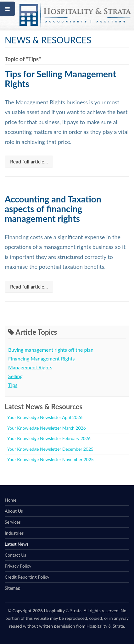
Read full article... (29, 161)
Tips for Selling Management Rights (60, 79)
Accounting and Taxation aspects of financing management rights (53, 209)
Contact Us (15, 555)
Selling (15, 376)
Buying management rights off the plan (51, 350)
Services (13, 522)
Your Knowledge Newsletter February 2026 (49, 438)
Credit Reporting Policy (27, 577)
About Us (14, 511)
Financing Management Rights (41, 358)
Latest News (17, 544)
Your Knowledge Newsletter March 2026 (47, 428)
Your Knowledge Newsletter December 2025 (50, 449)
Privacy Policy (18, 566)
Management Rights (30, 367)
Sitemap (13, 588)
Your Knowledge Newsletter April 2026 (45, 417)
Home (11, 500)
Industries (14, 533)
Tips (13, 385)
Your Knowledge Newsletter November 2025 (50, 459)
